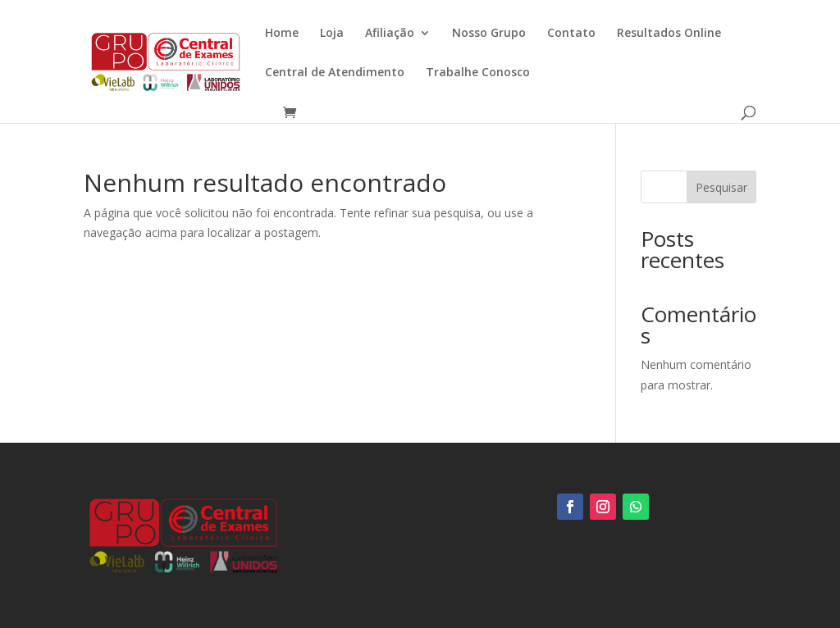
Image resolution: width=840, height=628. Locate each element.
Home (282, 34)
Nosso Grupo (489, 34)
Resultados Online (669, 34)
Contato (571, 34)
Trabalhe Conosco (478, 73)
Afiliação (390, 34)
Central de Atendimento (335, 73)
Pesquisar (721, 187)
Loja (332, 34)
